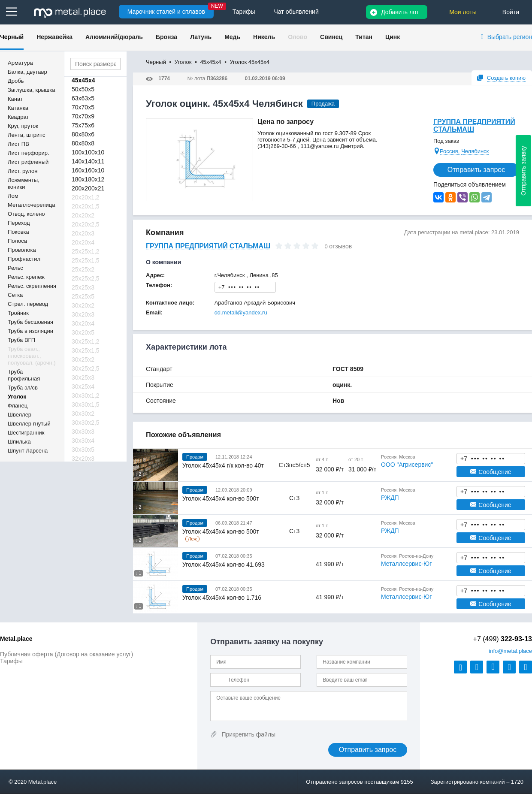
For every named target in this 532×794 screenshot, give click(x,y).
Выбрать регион (510, 37)
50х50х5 (83, 89)
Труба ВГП (21, 340)
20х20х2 (83, 215)
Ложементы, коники (24, 183)
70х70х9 (83, 116)
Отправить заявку (523, 171)
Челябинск (475, 151)
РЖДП (390, 498)
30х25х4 (83, 386)
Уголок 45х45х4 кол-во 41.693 (224, 565)
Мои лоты (463, 12)
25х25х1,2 (86, 251)
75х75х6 (83, 125)
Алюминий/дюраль (114, 37)
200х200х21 (88, 188)
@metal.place (510, 651)
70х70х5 (83, 107)
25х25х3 (83, 287)
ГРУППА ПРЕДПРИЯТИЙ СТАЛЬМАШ (474, 125)
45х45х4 (83, 80)
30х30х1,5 (86, 405)
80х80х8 (83, 143)
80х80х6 (83, 134)
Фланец (18, 406)
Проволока (22, 250)
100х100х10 (88, 152)
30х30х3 (83, 432)
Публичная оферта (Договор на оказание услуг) (66, 654)
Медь (232, 37)
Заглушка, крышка (31, 90)
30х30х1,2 (86, 395)
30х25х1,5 (86, 350)
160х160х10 (88, 170)
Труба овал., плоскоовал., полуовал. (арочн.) (32, 356)
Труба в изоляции (30, 331)
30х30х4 (83, 441)
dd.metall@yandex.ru (241, 312)
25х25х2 (83, 269)
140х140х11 (88, 161)
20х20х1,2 (86, 197)
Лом (13, 196)
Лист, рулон (23, 171)
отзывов (340, 246)
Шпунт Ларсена (28, 451)
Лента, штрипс (27, 135)
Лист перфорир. (29, 153)
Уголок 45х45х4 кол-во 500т (221, 498)
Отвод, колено (26, 214)
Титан (364, 37)
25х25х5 (83, 296)
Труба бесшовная (30, 322)
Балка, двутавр (27, 72)
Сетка (15, 295)
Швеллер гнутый (29, 424)
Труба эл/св (23, 388)
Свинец (331, 37)
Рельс (15, 268)
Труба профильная (24, 375)
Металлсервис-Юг (406, 564)
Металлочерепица (32, 205)
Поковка (18, 232)
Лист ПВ (18, 144)
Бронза (166, 37)
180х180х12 (88, 179)
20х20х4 (83, 242)
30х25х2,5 (86, 368)
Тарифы (11, 661)
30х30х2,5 (86, 423)
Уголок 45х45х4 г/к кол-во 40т (223, 465)
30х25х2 (83, 359)
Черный (12, 37)
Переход (19, 223)
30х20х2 (83, 305)
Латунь (201, 37)
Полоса (17, 241)
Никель (264, 37)
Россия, (450, 151)
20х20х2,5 (86, 224)
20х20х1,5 (86, 206)
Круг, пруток (23, 126)
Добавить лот (400, 12)
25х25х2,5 (86, 278)
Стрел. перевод (28, 304)
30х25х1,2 (86, 341)
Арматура (20, 63)
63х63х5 (83, 98)
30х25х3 (83, 377)
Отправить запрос (476, 170)
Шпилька (19, 442)
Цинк (393, 37)
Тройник (18, 313)
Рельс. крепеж (26, 277)
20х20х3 (83, 233)
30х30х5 (83, 450)
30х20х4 (83, 323)
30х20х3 (83, 314)
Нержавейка (54, 37)
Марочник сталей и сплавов (166, 12)
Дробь (16, 81)
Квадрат (18, 117)
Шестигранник (26, 433)
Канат (15, 99)
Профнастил (24, 259)
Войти (511, 12)
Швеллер (20, 415)
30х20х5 (83, 332)
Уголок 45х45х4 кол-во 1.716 (222, 598)
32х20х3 (83, 459)
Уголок (17, 397)
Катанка (18, 108)
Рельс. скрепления (32, 286)
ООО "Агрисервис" (407, 465)
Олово (298, 37)
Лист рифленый (28, 162)
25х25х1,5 (86, 260)
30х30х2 (83, 414)
